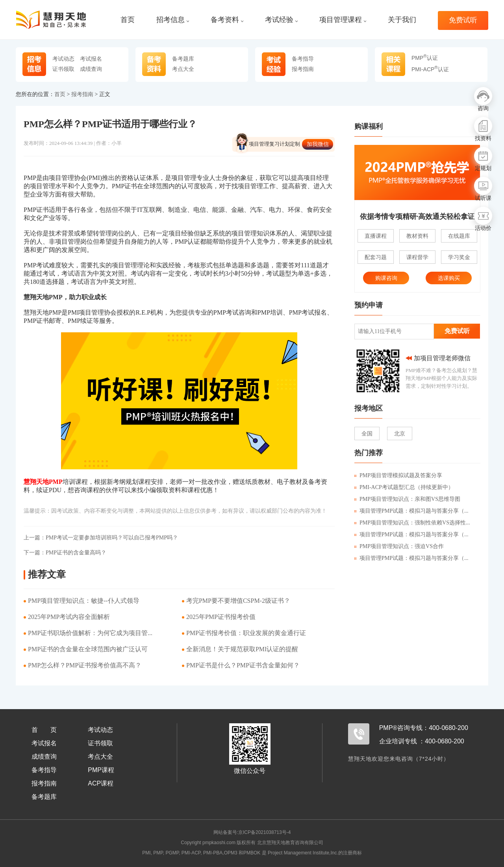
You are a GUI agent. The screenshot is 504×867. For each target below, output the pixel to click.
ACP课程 (101, 783)
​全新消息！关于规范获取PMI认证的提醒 (242, 649)
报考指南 (303, 69)
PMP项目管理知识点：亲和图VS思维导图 (407, 499)
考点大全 (183, 69)
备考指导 (303, 59)
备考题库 (183, 59)
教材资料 (417, 236)
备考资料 (227, 20)
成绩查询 (91, 69)
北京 (400, 433)
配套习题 (376, 257)
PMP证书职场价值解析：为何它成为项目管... (90, 633)
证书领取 (63, 69)
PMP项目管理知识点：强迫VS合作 (399, 546)
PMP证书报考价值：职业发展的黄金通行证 (246, 633)
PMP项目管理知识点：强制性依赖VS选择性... (412, 523)
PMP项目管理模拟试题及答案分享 (398, 475)
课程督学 (417, 257)
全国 (367, 433)
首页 (128, 20)
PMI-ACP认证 (430, 69)
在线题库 (459, 236)
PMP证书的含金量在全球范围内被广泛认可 (88, 649)
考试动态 (63, 59)
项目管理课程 (343, 20)
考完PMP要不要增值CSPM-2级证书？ (238, 601)
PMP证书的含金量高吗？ (65, 553)
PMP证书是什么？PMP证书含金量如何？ (243, 665)
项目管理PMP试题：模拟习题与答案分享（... (411, 511)
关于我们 (402, 20)
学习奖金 (459, 257)
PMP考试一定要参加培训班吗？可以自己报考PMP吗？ (101, 538)
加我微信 (318, 144)
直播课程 (376, 236)
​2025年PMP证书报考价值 (221, 617)
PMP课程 (101, 770)
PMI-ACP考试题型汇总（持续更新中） (404, 487)
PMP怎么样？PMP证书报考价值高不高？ (85, 665)
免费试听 (463, 20)
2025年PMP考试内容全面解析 (69, 617)
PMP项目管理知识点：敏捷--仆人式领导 (84, 601)
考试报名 (91, 59)
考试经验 (281, 20)
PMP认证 (425, 58)
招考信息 (173, 20)
